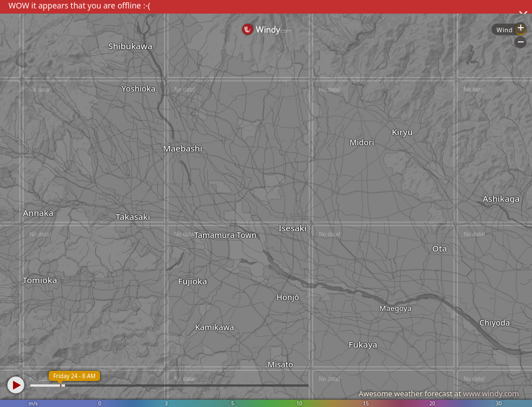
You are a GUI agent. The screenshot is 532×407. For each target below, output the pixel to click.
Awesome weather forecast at (439, 393)
